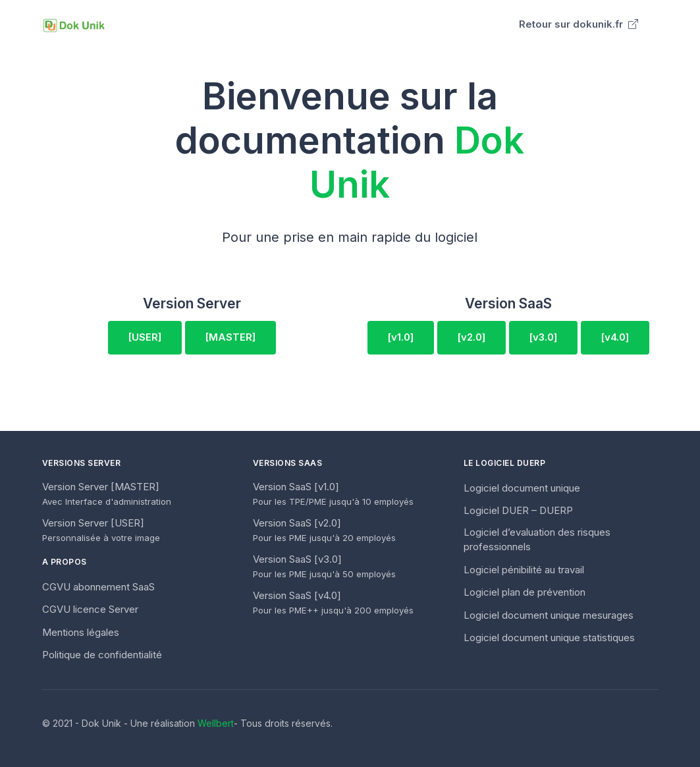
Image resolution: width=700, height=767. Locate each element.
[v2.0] (471, 337)
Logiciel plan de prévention (525, 592)
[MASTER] (230, 337)
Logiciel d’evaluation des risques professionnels (537, 540)
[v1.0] (401, 337)
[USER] (145, 337)
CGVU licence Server (90, 609)
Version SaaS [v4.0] (333, 603)
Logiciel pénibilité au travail (524, 570)
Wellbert (216, 723)
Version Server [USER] (101, 530)
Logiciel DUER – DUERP (518, 510)
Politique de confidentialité (102, 655)
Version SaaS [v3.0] (324, 566)
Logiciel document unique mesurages (549, 615)
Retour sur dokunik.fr (579, 24)
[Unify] (74, 25)
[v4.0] (615, 337)
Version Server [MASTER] (107, 494)
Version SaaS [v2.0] (324, 530)
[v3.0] (543, 337)
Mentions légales (81, 632)
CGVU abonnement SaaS (98, 587)
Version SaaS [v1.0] (333, 494)
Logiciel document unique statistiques (549, 638)
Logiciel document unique (522, 488)
